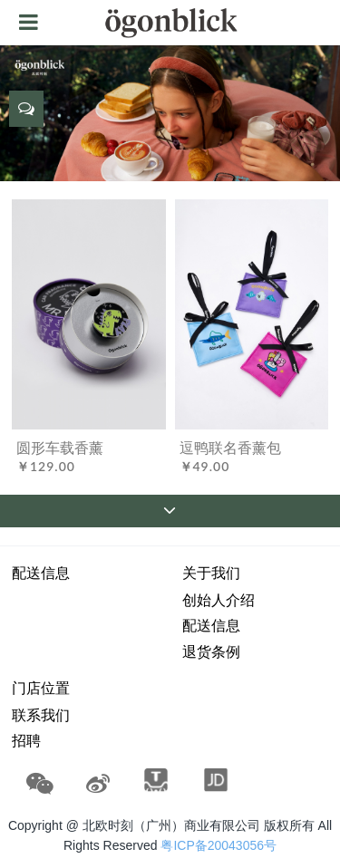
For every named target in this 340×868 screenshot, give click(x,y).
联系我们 (41, 715)
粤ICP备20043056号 (219, 845)
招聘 (26, 741)
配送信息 (41, 573)
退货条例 (211, 652)
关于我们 (211, 573)
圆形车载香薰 (60, 447)
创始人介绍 (219, 600)
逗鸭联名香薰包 (230, 447)
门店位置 (41, 688)
